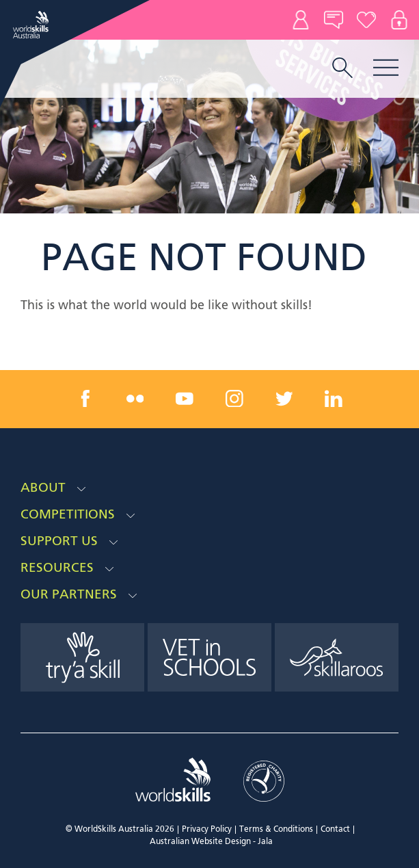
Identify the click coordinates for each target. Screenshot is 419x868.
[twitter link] (284, 399)
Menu (386, 67)
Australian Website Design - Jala (211, 842)
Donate (366, 20)
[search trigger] (342, 69)
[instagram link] (234, 399)
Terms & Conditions (276, 830)
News (334, 20)
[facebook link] (85, 399)
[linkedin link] (334, 399)
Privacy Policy (207, 830)
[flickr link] (135, 399)
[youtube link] (185, 399)
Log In (399, 20)
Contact (301, 20)
